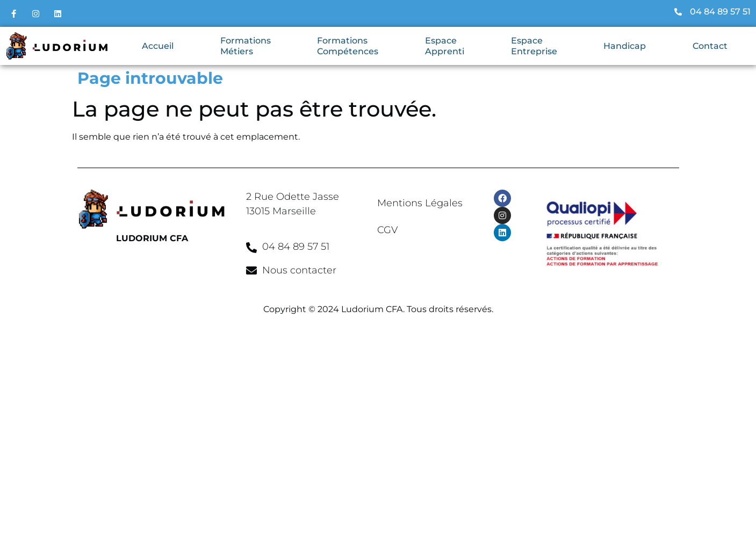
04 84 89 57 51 (296, 247)
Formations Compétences (348, 46)
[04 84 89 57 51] (251, 248)
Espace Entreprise (534, 46)
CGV (387, 230)
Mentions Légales (420, 203)
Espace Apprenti (445, 46)
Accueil (158, 46)
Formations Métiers (246, 46)
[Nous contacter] (251, 271)
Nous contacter (299, 270)
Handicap (625, 46)
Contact (710, 46)
